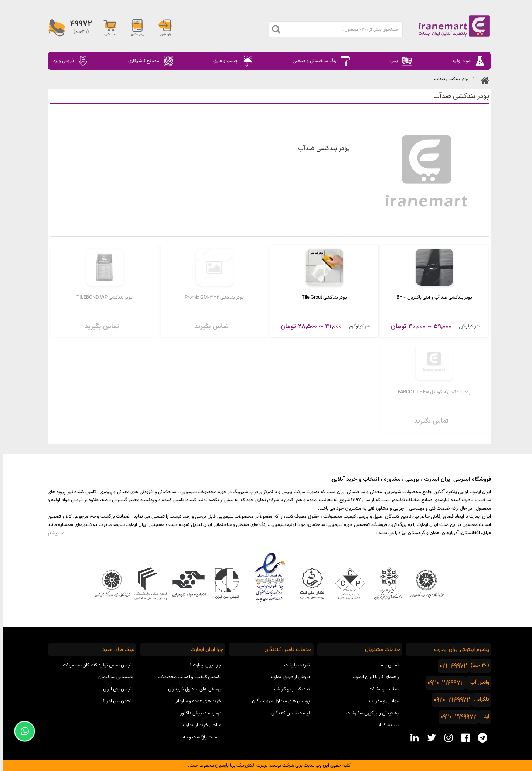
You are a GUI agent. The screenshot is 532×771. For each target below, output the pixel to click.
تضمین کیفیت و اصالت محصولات (186, 677)
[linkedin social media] (411, 738)
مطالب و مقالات (380, 689)
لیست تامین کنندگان (287, 713)
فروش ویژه (68, 61)
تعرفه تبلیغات (294, 665)
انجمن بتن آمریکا (114, 701)
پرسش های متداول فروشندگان (278, 701)
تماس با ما (386, 665)
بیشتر (50, 533)
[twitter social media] (428, 738)
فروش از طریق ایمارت (287, 677)
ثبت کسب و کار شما (288, 689)
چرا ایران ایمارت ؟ (202, 665)
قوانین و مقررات (381, 701)
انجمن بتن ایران (115, 689)
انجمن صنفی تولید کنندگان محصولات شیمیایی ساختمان (94, 671)
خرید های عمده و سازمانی (194, 701)
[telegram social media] (479, 738)
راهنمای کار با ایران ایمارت (372, 677)
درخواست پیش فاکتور (197, 713)
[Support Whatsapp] (21, 731)
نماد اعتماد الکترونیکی (266, 577)
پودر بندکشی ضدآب (448, 79)
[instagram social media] (445, 738)
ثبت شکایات (384, 725)
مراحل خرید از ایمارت (199, 725)
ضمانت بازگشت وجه (199, 737)
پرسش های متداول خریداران (191, 689)
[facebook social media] (462, 738)
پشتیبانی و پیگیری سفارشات (369, 713)
